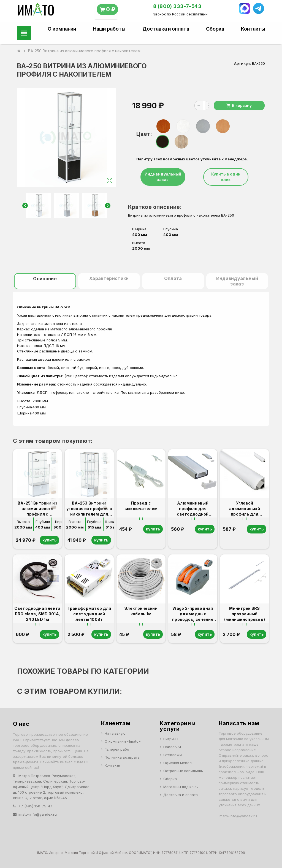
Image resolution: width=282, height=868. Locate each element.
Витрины (171, 739)
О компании (62, 29)
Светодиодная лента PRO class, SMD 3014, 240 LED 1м (37, 614)
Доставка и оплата (166, 29)
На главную (115, 733)
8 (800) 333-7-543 (177, 6)
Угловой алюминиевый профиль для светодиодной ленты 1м (244, 509)
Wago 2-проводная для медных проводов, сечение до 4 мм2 (193, 614)
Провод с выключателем (141, 506)
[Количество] (204, 106)
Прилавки (172, 747)
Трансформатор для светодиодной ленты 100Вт (89, 614)
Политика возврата (122, 757)
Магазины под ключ (181, 787)
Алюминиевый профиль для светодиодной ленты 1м (193, 509)
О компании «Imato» (123, 741)
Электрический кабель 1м (141, 611)
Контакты (253, 29)
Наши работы (109, 29)
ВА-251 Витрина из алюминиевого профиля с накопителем (37, 509)
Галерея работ (118, 749)
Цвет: (144, 134)
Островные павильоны (183, 771)
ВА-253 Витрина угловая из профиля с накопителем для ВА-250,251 (89, 509)
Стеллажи (173, 755)
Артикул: (242, 63)
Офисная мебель (178, 763)
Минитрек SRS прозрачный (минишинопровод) (245, 614)
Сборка (215, 29)
